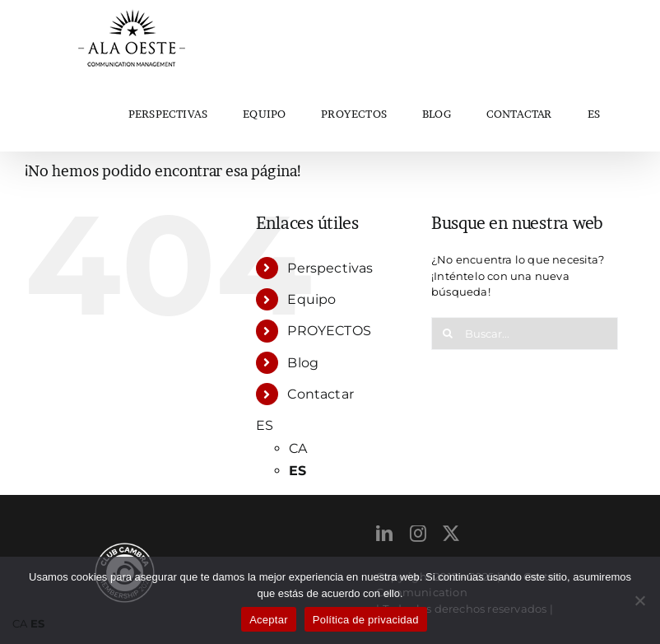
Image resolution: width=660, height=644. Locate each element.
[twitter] (451, 534)
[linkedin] (384, 534)
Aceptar (269, 620)
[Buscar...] (525, 334)
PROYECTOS (329, 331)
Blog (303, 363)
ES (594, 114)
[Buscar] (448, 334)
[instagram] (418, 534)
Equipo (311, 299)
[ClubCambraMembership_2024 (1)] (125, 548)
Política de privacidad (366, 620)
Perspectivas (330, 268)
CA (298, 448)
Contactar (321, 394)
